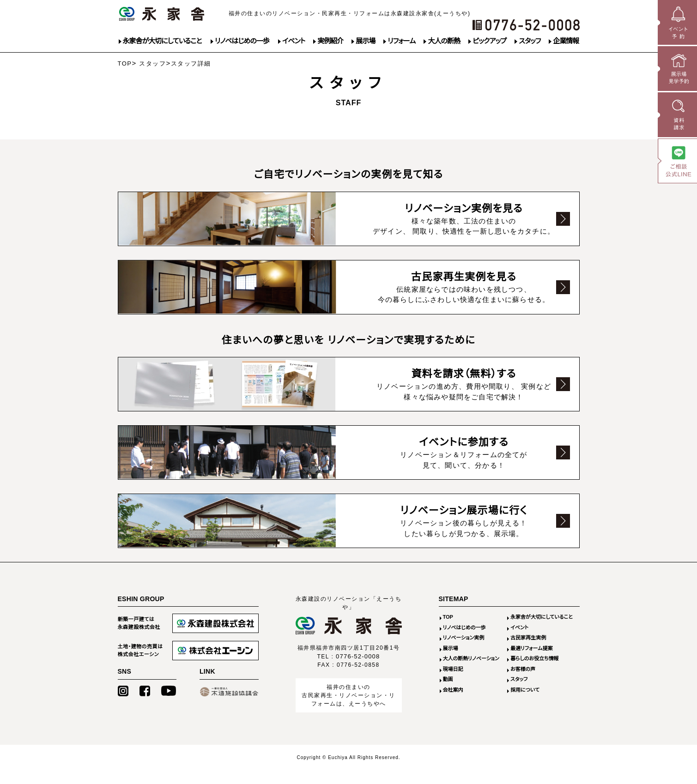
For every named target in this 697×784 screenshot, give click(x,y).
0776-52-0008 (358, 670)
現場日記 (453, 683)
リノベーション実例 (464, 651)
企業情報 (566, 41)
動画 (448, 693)
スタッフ (530, 41)
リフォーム (401, 41)
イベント (294, 41)
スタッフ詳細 (191, 63)
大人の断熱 (444, 41)
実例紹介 (330, 41)
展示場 (365, 41)
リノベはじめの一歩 (242, 41)
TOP (125, 63)
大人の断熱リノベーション (471, 672)
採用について (525, 704)
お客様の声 (523, 683)
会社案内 (453, 704)
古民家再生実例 (528, 651)
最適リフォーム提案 (532, 662)
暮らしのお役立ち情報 (535, 672)
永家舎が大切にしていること (162, 41)
